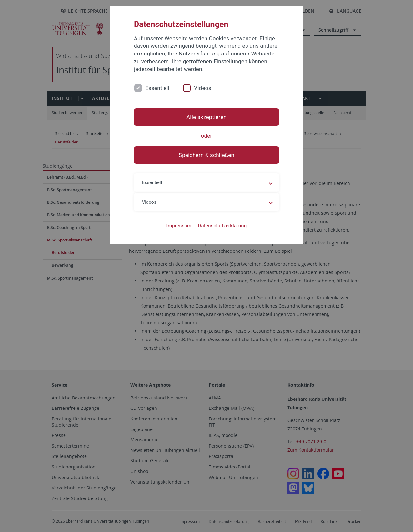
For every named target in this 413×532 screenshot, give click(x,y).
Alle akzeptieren (206, 117)
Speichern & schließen (206, 155)
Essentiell (157, 88)
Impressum (179, 226)
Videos (203, 88)
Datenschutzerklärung (222, 226)
